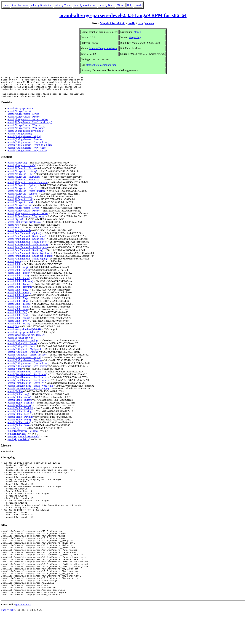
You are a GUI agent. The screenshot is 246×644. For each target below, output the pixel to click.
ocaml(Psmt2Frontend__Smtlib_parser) (27, 246)
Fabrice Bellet (8, 640)
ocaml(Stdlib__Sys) (17, 325)
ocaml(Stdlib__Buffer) (19, 277)
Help (130, 5)
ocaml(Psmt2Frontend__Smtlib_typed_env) (30, 257)
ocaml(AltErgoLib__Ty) (20, 201)
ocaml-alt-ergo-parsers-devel (22, 112)
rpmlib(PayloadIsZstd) (19, 444)
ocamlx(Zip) (14, 432)
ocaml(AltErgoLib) (17, 167)
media (132, 23)
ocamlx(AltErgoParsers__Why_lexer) (27, 152)
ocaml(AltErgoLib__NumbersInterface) (28, 187)
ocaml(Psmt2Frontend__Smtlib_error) (27, 240)
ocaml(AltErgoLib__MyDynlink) (24, 181)
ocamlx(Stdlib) (15, 396)
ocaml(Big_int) (15, 223)
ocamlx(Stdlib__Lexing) (20, 415)
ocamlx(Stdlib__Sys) (18, 429)
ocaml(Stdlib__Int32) (18, 294)
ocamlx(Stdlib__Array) (19, 401)
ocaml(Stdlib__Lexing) (19, 297)
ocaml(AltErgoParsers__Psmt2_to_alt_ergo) (30, 127)
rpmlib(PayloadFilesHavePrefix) (24, 441)
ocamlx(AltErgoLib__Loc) (21, 350)
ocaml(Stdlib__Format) (19, 288)
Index (7, 5)
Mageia (137, 32)
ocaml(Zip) (13, 331)
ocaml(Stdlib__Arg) (18, 271)
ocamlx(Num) (15, 373)
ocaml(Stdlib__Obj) (18, 305)
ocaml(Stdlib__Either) (19, 283)
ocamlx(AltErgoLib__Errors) (22, 348)
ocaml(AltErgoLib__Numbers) (23, 184)
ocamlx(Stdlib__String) (19, 427)
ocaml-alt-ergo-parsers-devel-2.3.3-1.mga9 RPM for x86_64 (123, 15)
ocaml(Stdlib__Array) (19, 274)
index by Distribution (41, 5)
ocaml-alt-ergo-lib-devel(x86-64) (24, 333)
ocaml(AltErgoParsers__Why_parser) (26, 132)
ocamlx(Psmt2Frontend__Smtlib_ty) (26, 387)
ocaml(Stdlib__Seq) (18, 314)
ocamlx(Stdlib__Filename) (21, 407)
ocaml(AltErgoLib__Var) (20, 206)
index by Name (107, 5)
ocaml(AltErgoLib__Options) (22, 189)
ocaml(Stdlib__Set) (17, 317)
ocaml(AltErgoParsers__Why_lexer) (26, 129)
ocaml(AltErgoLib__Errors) (22, 172)
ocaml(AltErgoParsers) (19, 115)
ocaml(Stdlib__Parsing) (19, 308)
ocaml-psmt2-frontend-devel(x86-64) (26, 339)
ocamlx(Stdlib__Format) (20, 410)
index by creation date (85, 5)
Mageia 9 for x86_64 (113, 23)
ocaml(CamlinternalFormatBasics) (25, 226)
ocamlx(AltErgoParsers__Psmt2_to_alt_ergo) (30, 149)
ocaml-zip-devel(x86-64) (20, 342)
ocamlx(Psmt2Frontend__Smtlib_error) (27, 379)
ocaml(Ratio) (14, 266)
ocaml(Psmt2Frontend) (19, 235)
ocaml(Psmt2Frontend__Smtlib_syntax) (28, 252)
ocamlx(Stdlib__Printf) (19, 424)
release (150, 23)
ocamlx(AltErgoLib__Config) (23, 345)
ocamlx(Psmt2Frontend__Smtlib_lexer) (27, 381)
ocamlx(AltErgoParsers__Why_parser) (27, 155)
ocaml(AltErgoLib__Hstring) (22, 175)
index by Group (20, 5)
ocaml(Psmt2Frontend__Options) (24, 237)
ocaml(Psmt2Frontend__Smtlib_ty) (25, 254)
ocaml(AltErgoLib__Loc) (20, 178)
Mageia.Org (135, 37)
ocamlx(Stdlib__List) (18, 418)
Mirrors (121, 5)
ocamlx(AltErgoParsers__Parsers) (25, 143)
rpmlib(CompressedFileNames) (23, 435)
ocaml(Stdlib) (14, 269)
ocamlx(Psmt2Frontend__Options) (25, 376)
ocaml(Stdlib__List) (18, 300)
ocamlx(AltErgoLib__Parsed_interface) (27, 359)
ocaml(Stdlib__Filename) (20, 285)
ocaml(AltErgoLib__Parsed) (22, 192)
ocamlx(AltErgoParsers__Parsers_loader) (28, 146)
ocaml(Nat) (13, 229)
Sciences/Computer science (103, 48)
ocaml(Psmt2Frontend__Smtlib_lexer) (27, 243)
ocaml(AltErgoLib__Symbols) (23, 198)
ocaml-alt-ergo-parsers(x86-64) (23, 336)
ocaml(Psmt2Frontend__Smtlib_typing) (28, 263)
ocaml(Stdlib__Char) (18, 280)
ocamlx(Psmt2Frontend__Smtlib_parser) (28, 384)
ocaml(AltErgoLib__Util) (20, 204)
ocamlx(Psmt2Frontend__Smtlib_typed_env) (30, 390)
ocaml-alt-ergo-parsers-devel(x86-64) (26, 135)
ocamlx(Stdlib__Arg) (18, 398)
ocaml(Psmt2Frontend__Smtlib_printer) (28, 249)
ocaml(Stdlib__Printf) (19, 311)
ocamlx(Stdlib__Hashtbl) (20, 413)
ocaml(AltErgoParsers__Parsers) (24, 121)
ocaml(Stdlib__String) (19, 322)
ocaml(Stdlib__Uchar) (19, 328)
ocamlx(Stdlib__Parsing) (20, 421)
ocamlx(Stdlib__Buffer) (20, 404)
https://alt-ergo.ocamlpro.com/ (101, 65)
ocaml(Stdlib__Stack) (19, 319)
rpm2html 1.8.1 (23, 635)
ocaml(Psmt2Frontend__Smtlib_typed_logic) (30, 260)
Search (138, 5)
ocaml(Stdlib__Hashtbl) (20, 291)
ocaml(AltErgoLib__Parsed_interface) (27, 195)
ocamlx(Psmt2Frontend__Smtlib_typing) (28, 393)
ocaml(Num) (14, 232)
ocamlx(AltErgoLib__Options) (23, 356)
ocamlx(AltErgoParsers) (20, 138)
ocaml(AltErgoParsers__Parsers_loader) (28, 124)
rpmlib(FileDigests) (17, 438)
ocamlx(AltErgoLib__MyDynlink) (25, 353)
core (140, 23)
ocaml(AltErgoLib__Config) (22, 170)
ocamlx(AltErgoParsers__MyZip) (24, 141)
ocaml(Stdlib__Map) (18, 302)
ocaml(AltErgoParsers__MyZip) (24, 118)
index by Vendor (63, 5)
